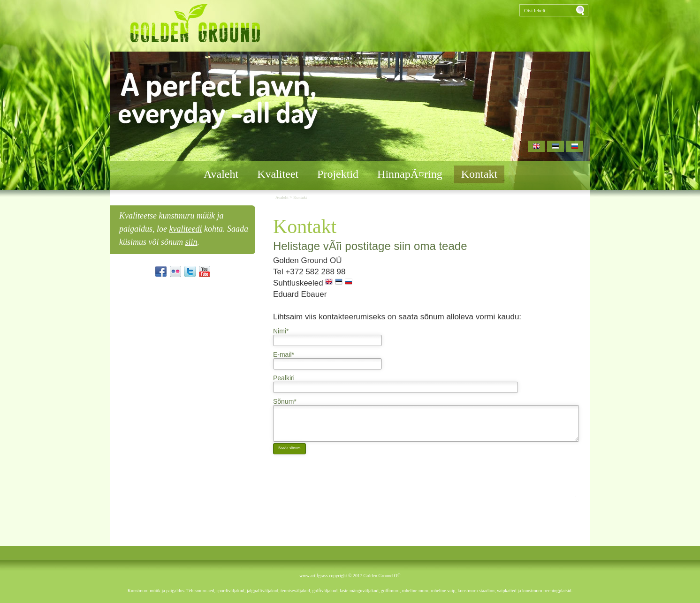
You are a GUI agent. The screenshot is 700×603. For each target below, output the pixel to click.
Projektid (338, 174)
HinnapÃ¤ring (410, 174)
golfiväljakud (325, 591)
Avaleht (221, 174)
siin (191, 242)
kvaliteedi (186, 229)
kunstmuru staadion (476, 591)
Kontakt (479, 174)
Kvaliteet (278, 174)
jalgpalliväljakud (262, 591)
